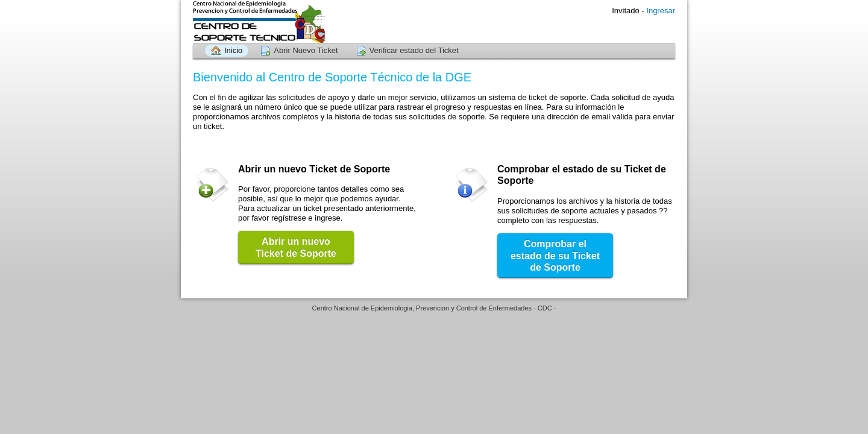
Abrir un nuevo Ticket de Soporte (296, 247)
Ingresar (661, 11)
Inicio (233, 50)
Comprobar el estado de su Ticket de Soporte (555, 256)
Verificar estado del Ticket (414, 50)
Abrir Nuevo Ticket (306, 50)
